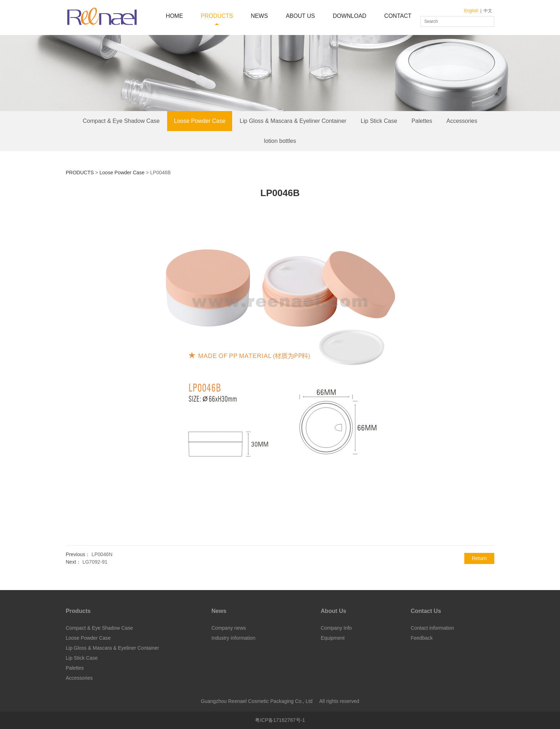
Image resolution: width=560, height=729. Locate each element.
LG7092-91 (95, 562)
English (471, 11)
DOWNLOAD (350, 16)
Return (479, 558)
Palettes (422, 121)
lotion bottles (280, 141)
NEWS (259, 16)
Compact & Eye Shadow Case (121, 121)
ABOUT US (300, 16)
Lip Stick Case (379, 121)
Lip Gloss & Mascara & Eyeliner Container (293, 121)
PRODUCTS (217, 16)
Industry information (233, 638)
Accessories (462, 121)
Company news (229, 628)
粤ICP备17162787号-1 (280, 720)
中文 (488, 11)
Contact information (432, 628)
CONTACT (398, 16)
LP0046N (102, 554)
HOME (174, 16)
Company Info (336, 628)
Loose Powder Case (200, 121)
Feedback (422, 638)
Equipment (333, 638)
